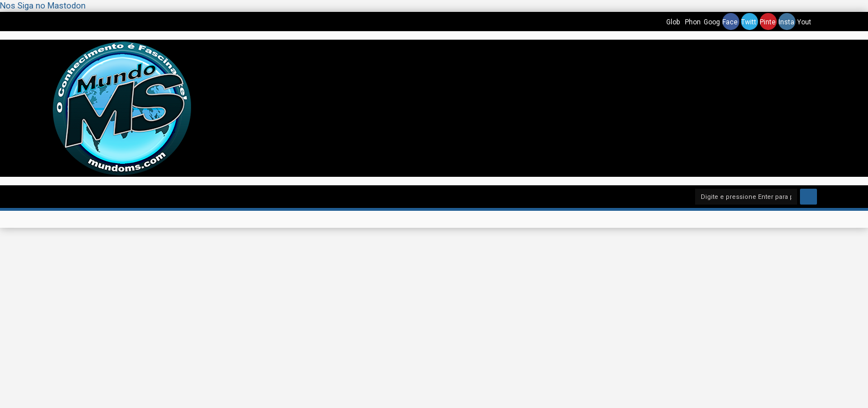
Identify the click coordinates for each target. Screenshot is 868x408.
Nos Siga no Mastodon (43, 6)
